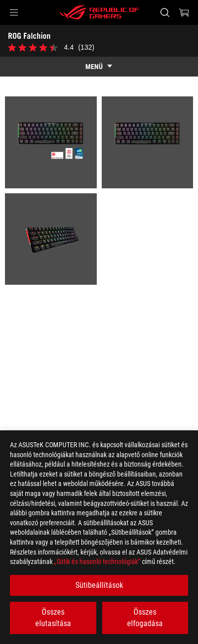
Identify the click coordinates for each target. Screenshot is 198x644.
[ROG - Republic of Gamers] (99, 12)
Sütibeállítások (99, 585)
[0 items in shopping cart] (184, 12)
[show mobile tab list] (99, 67)
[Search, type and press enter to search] (165, 12)
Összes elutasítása (53, 617)
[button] (14, 12)
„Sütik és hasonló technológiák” (97, 562)
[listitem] (51, 142)
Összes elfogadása (145, 617)
